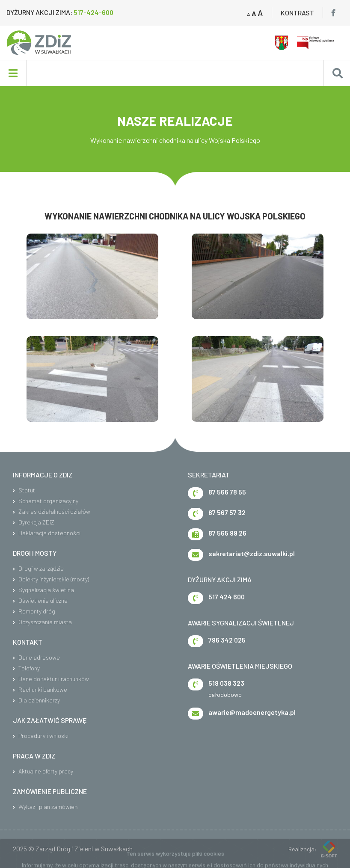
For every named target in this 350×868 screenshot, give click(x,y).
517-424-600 (93, 12)
